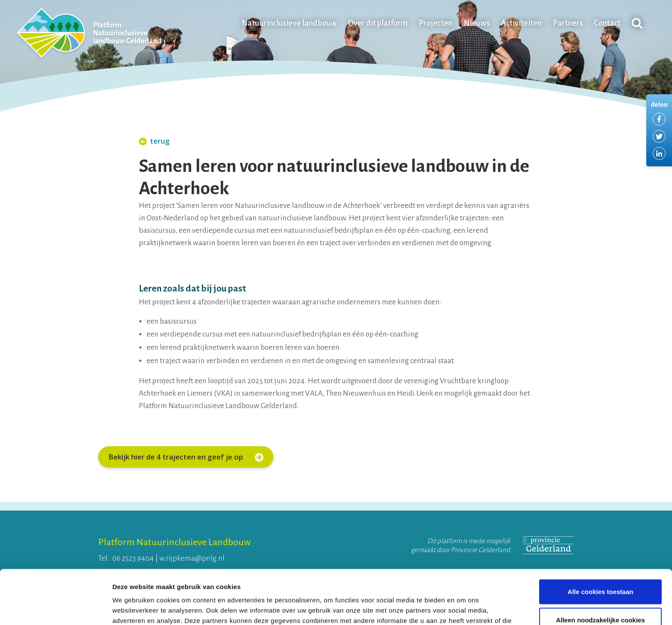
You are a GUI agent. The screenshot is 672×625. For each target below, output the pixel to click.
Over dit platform (378, 23)
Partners (568, 23)
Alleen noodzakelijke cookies (600, 569)
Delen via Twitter (659, 136)
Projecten (436, 23)
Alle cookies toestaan (600, 541)
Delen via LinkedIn (659, 153)
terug (154, 141)
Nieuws (477, 23)
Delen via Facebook (659, 119)
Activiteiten (521, 23)
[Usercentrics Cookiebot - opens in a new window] (55, 608)
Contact (607, 23)
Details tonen (463, 608)
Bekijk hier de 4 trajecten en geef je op (186, 457)
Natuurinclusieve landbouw (289, 23)
